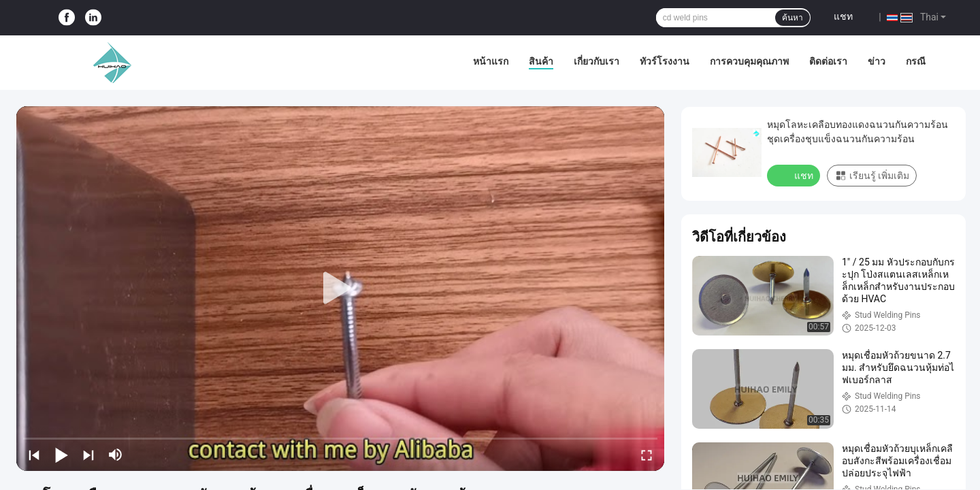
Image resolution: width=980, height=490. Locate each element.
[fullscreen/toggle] (647, 455)
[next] (88, 455)
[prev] (34, 455)
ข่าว (877, 61)
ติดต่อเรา (828, 61)
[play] (340, 289)
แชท (843, 16)
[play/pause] (61, 455)
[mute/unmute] (116, 455)
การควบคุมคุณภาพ (749, 61)
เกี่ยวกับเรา (597, 61)
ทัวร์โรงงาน (665, 61)
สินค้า (541, 61)
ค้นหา (793, 18)
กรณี (916, 61)
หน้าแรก (491, 61)
